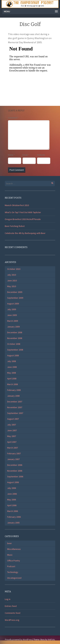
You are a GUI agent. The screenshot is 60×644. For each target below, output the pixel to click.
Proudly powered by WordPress (18, 640)
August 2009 (13, 304)
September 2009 (15, 298)
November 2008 (15, 338)
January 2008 (13, 396)
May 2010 (12, 286)
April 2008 (12, 379)
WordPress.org (12, 620)
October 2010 (14, 269)
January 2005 (13, 523)
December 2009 (15, 292)
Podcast (11, 566)
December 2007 (15, 402)
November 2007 (15, 407)
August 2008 (13, 355)
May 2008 (12, 373)
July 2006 (12, 488)
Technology (13, 572)
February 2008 (14, 390)
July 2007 (12, 425)
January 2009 (13, 327)
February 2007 (14, 453)
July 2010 (12, 275)
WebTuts (51, 640)
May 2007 (12, 436)
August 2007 (13, 419)
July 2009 (12, 309)
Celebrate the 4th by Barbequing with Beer (25, 233)
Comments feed (13, 613)
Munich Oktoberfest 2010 (17, 205)
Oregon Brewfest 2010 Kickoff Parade (23, 219)
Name (11, 155)
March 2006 (13, 511)
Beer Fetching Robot (15, 226)
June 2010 (12, 281)
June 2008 (12, 367)
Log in (8, 599)
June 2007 (12, 430)
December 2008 (15, 332)
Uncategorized (14, 578)
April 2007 (12, 442)
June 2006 (12, 494)
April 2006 (12, 505)
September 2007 (15, 413)
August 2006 (13, 482)
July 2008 (12, 361)
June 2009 (12, 315)
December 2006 (15, 465)
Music (10, 555)
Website (41, 155)
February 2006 (14, 517)
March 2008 (13, 384)
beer (9, 543)
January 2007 (13, 459)
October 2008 (14, 344)
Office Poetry (14, 561)
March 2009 (13, 321)
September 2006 (15, 477)
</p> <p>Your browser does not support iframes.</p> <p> (30, 71)
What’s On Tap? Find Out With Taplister (23, 212)
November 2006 (15, 471)
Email (26, 155)
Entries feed (11, 606)
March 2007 (13, 448)
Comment (13, 118)
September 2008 (15, 350)
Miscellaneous (14, 549)
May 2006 (12, 500)
